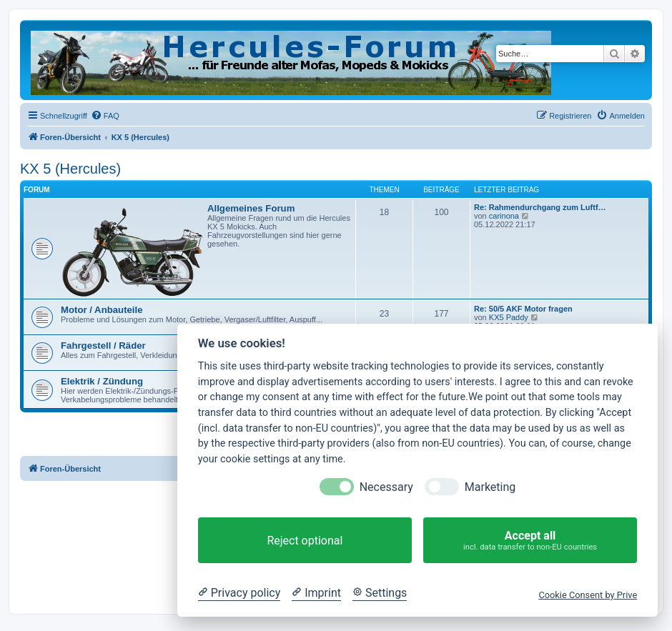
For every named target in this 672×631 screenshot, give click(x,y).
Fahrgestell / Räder (103, 346)
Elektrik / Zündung (102, 381)
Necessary (386, 487)
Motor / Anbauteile (102, 310)
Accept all (530, 541)
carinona (504, 216)
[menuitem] (105, 116)
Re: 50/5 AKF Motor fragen (523, 309)
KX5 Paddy (509, 317)
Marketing (490, 487)
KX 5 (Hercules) (70, 169)
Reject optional (305, 541)
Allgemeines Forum (251, 208)
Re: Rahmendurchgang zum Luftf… (540, 207)
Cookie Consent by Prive (588, 595)
